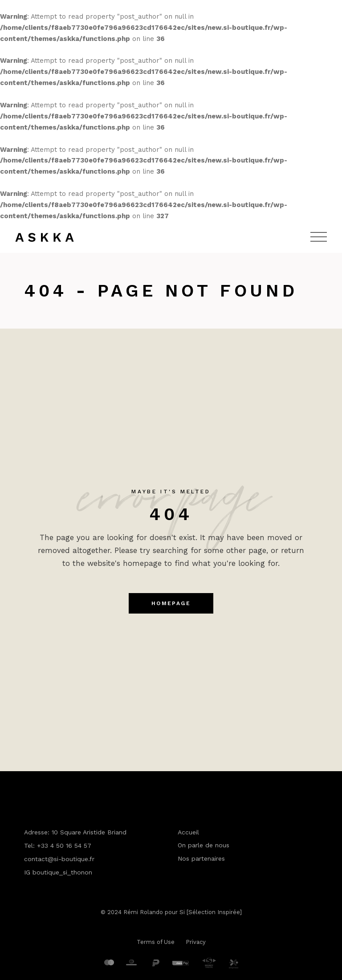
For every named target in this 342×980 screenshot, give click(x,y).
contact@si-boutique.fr (59, 859)
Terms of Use (156, 942)
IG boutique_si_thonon (58, 872)
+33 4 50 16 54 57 (64, 846)
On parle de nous (204, 845)
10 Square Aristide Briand (89, 832)
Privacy (196, 942)
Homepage (171, 603)
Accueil (188, 832)
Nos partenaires (201, 858)
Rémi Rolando (143, 912)
